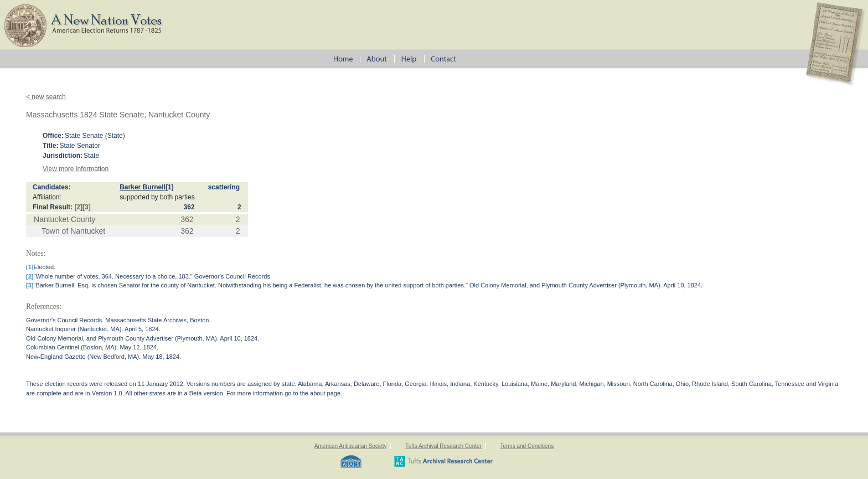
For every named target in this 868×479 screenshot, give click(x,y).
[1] (170, 187)
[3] (87, 207)
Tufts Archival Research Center (443, 446)
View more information (76, 169)
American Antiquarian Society (351, 446)
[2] (78, 207)
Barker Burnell (143, 187)
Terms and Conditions (527, 446)
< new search (46, 97)
